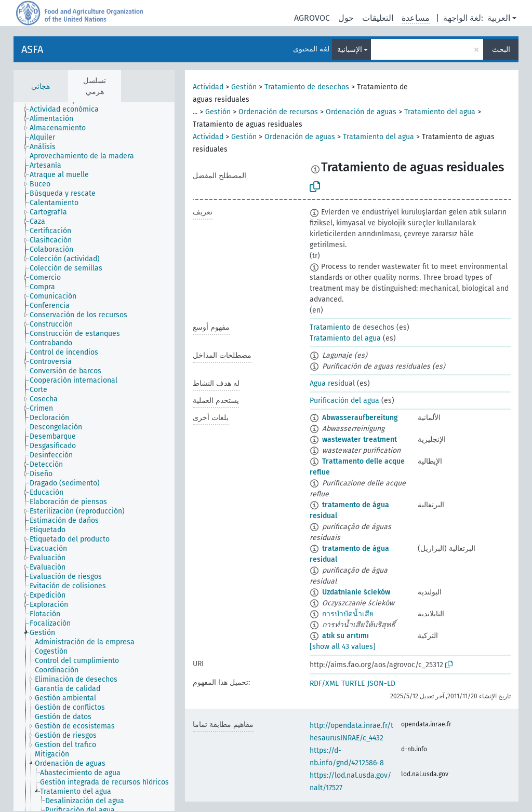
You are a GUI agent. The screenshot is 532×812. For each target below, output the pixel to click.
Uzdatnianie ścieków (356, 592)
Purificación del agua (344, 401)
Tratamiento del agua (440, 112)
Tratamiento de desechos (307, 87)
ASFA (32, 49)
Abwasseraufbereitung (360, 418)
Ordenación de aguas (361, 112)
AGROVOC (312, 18)
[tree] (94, 457)
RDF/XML (324, 684)
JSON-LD (381, 684)
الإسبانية (350, 50)
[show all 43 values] (343, 647)
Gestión (244, 87)
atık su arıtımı (345, 636)
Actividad (208, 87)
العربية (499, 18)
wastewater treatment (360, 439)
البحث (501, 50)
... (195, 112)
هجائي (41, 86)
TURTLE (353, 684)
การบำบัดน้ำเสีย (348, 614)
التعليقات (378, 18)
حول (346, 18)
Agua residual (332, 383)
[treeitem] (69, 110)
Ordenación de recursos (278, 112)
